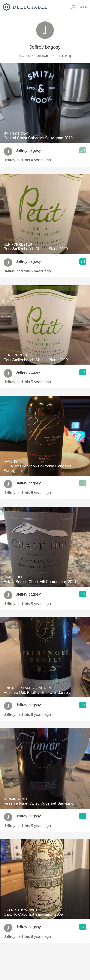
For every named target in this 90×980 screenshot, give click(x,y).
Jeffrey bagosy (28, 151)
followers (44, 56)
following (65, 56)
